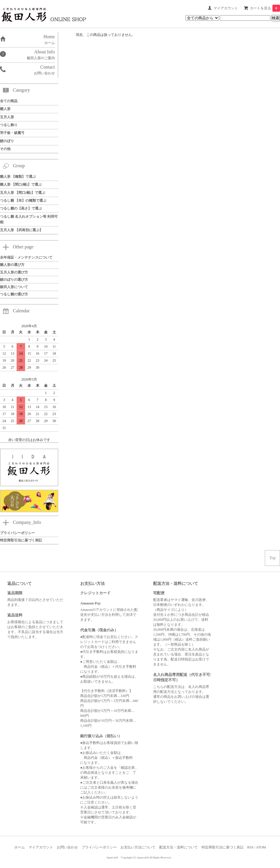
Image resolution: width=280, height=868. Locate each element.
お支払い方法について (138, 847)
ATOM (261, 847)
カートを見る (265, 8)
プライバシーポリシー (99, 847)
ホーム (20, 847)
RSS (250, 847)
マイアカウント (226, 8)
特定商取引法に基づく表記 (223, 847)
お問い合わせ (67, 847)
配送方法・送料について (178, 847)
